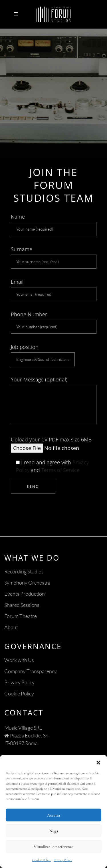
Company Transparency (31, 671)
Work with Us (19, 660)
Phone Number (54, 322)
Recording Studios (24, 571)
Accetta (53, 815)
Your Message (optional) (54, 400)
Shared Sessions (22, 605)
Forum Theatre (21, 616)
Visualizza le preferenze (53, 847)
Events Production (25, 594)
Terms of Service (60, 470)
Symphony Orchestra (27, 583)
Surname (54, 257)
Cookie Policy (42, 860)
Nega (54, 831)
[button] (98, 762)
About (11, 627)
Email (54, 290)
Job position (43, 355)
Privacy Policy (63, 860)
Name (54, 225)
